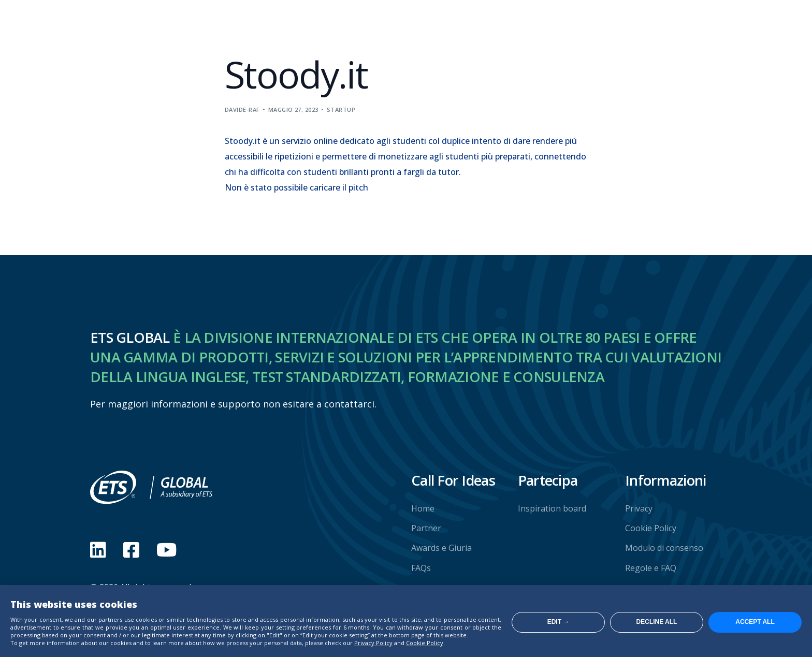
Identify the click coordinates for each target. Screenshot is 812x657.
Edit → (559, 622)
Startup (341, 109)
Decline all (657, 622)
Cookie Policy (425, 643)
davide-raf (242, 109)
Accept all (755, 622)
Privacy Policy (373, 643)
